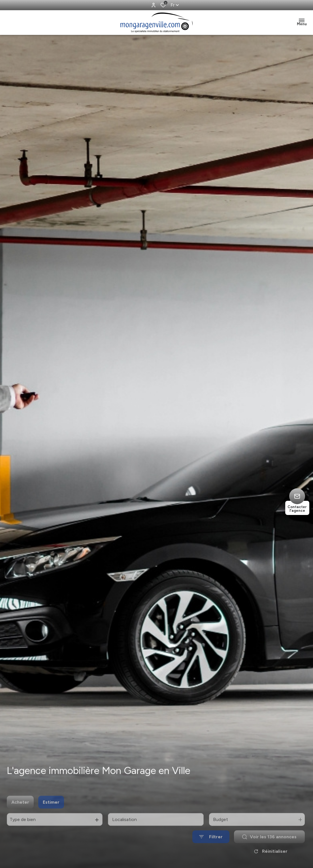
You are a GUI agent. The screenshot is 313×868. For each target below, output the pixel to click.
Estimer (51, 811)
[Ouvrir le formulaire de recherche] (211, 846)
